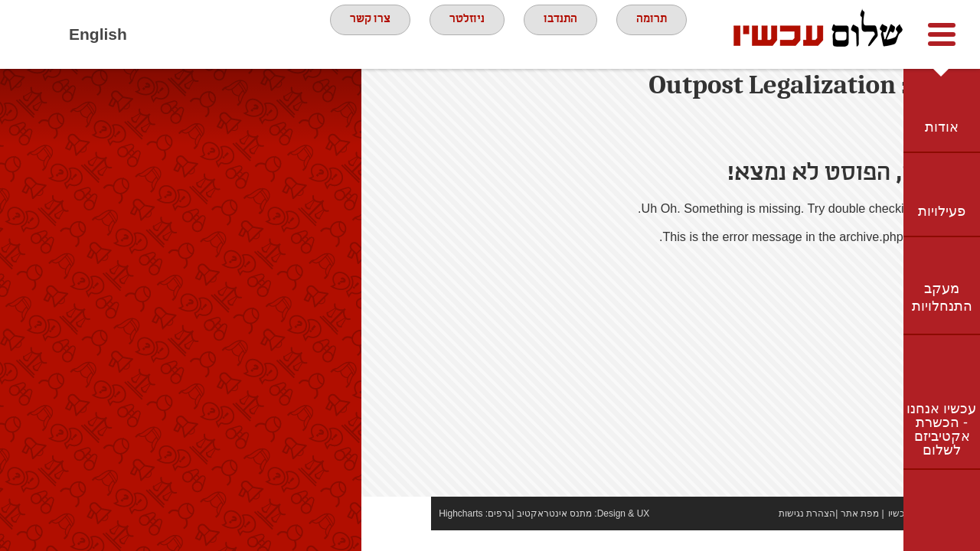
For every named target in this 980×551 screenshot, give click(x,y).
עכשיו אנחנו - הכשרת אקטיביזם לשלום (941, 429)
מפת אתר (790, 534)
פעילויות (942, 211)
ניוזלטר (464, 34)
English (98, 34)
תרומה (666, 34)
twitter (242, 34)
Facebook (158, 34)
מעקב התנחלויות (942, 297)
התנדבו (566, 34)
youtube (200, 34)
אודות (942, 127)
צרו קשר (358, 34)
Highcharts (391, 534)
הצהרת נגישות (737, 534)
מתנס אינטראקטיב (484, 534)
